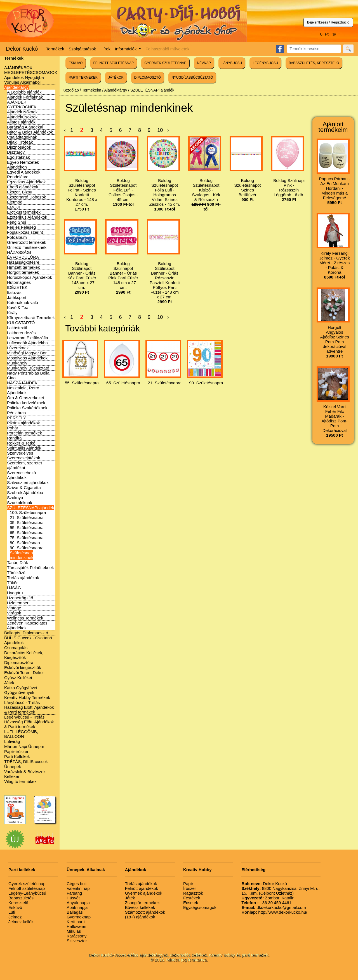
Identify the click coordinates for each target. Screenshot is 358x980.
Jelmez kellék (21, 922)
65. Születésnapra (27, 533)
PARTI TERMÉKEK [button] (83, 78)
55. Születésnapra (27, 528)
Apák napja (77, 907)
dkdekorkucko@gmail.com (274, 907)
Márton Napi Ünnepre (24, 746)
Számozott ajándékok (145, 912)
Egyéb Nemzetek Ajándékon (23, 165)
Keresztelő (18, 903)
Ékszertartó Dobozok (26, 197)
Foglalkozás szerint (25, 232)
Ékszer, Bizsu (20, 192)
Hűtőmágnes (19, 282)
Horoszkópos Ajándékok (30, 277)
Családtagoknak (22, 137)
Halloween (76, 926)
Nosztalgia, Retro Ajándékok (23, 390)
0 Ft (328, 34)
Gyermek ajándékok (144, 893)
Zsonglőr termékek (142, 903)
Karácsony (76, 936)
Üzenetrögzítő (20, 598)
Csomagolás (16, 648)
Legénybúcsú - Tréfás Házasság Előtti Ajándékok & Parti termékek (29, 722)
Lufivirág (12, 741)
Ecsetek (191, 903)
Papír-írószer (16, 751)
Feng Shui (17, 222)
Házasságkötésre (23, 262)
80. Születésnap (25, 543)
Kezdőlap (70, 90)
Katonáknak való (23, 302)
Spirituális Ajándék (24, 448)
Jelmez (15, 917)
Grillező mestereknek (27, 247)
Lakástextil (17, 328)
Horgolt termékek (23, 272)
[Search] (314, 49)
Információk (126, 49)
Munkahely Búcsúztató (28, 368)
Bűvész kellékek (140, 907)
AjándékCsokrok (22, 117)
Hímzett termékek (23, 267)
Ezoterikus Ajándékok (27, 217)
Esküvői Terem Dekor (24, 673)
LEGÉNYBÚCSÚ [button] (265, 63)
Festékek (192, 898)
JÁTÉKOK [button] (116, 78)
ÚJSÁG (14, 588)
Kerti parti (76, 922)
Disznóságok (19, 147)
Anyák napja (78, 903)
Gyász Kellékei (18, 678)
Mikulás (74, 931)
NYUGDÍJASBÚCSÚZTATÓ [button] (192, 78)
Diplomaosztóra (19, 662)
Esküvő (15, 907)
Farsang (74, 893)
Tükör (12, 583)
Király (12, 313)
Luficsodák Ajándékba (27, 343)
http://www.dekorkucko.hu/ (274, 912)
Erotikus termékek (24, 212)
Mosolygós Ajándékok (27, 358)
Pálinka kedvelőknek (26, 403)
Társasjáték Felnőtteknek (30, 568)
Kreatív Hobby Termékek (27, 697)
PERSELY (17, 418)
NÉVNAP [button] (204, 63)
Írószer (190, 888)
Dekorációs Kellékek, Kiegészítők (24, 655)
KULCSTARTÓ (21, 323)
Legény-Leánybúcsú (27, 893)
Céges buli (76, 884)
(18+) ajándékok (140, 917)
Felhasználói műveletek (167, 49)
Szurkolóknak (20, 503)
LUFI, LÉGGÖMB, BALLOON (21, 734)
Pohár (13, 428)
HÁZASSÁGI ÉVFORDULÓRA (23, 255)
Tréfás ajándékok (23, 578)
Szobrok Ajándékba (25, 493)
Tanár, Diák (17, 562)
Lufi (12, 912)
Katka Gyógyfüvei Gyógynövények (21, 690)
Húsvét (73, 898)
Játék (9, 683)
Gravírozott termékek (27, 242)
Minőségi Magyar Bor (27, 353)
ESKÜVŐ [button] (76, 63)
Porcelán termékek (24, 433)
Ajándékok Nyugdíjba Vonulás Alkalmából (24, 80)
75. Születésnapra (27, 538)
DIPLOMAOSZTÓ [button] (148, 78)
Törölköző (16, 573)
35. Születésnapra (27, 522)
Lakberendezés (21, 333)
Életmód (15, 202)
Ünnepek (13, 767)
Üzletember (18, 603)
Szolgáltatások (83, 49)
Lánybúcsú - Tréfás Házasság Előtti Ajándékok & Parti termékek (29, 707)
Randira (14, 438)
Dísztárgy (16, 152)
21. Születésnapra (27, 517)
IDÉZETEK (17, 287)
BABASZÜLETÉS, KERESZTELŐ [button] (314, 63)
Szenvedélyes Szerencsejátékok (23, 455)
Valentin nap (78, 888)
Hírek (105, 49)
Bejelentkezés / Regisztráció (328, 22)
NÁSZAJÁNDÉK (22, 383)
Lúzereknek (18, 348)
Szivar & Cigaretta (24, 487)
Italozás (14, 292)
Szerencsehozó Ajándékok (21, 475)
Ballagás (75, 912)
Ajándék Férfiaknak (25, 97)
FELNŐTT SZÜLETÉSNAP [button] (114, 63)
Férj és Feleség (21, 227)
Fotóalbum (17, 237)
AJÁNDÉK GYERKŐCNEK (22, 104)
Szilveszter (77, 941)
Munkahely (17, 363)
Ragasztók (193, 893)
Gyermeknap (79, 917)
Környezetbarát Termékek (31, 318)
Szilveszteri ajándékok (28, 482)
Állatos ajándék (21, 122)
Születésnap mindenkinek (22, 555)
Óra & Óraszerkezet (26, 398)
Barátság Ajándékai (25, 127)
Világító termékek (20, 781)
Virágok (14, 613)
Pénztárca (17, 413)
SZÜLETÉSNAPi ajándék (30, 508)
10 (160, 130)
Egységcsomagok (200, 907)
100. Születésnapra (28, 512)
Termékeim (91, 90)
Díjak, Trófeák (20, 142)
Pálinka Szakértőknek (27, 408)
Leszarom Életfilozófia (28, 338)
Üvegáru (15, 593)
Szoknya (15, 498)
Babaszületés (21, 898)
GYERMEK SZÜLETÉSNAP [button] (165, 63)
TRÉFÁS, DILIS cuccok (26, 762)
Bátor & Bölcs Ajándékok (30, 132)
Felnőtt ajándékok (142, 888)
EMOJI (13, 207)
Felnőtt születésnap (27, 888)
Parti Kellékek (17, 756)
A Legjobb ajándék (24, 92)
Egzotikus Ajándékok (26, 182)
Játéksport (17, 297)
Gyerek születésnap (27, 884)
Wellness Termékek (25, 618)
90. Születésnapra (27, 548)
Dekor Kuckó (22, 49)
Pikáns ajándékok (23, 423)
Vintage (14, 608)
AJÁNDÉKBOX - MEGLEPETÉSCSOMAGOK (31, 70)
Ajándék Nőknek (22, 112)
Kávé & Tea (18, 307)
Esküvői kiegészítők (23, 667)
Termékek (55, 49)
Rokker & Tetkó (21, 443)
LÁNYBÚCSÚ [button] (232, 63)
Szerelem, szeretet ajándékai (24, 465)
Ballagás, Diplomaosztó (26, 633)
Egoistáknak (18, 157)
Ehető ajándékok (23, 187)
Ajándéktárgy (17, 87)
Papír (188, 884)
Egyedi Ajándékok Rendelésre (24, 174)
